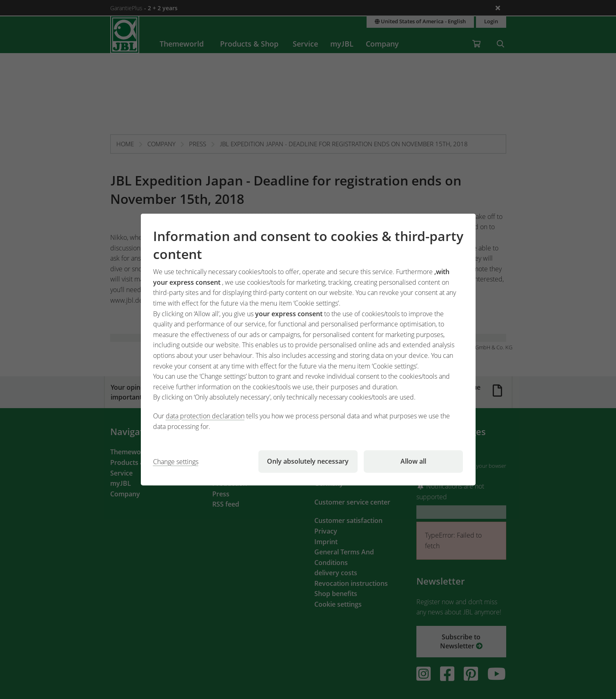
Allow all (413, 461)
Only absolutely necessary (308, 461)
